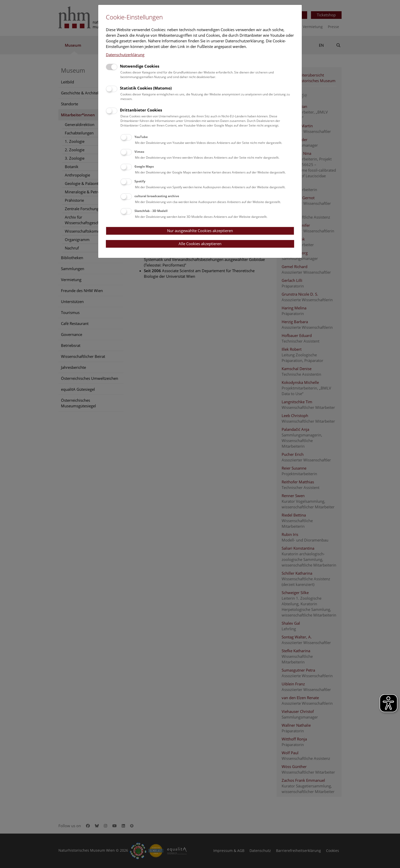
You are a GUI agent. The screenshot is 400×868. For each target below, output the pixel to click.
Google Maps (144, 166)
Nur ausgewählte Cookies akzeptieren (200, 231)
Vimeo (139, 152)
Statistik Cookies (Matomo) (146, 88)
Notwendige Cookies (140, 66)
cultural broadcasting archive (157, 196)
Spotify (140, 181)
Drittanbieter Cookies (141, 110)
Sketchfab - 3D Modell (151, 211)
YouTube (141, 137)
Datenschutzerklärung (125, 55)
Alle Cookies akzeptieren (200, 244)
